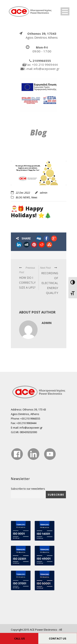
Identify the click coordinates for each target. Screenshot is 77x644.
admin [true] (44, 193)
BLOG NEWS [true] (23, 197)
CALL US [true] (20, 638)
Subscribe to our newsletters (28, 489)
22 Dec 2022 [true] (23, 193)
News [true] (34, 197)
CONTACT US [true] (58, 638)
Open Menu (65, 11)
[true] (30, 11)
